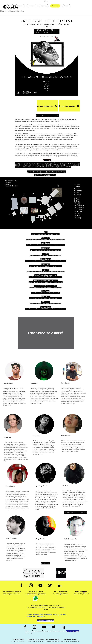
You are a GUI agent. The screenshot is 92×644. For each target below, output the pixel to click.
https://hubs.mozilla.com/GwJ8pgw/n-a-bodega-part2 (46, 282)
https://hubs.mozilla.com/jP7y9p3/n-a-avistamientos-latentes (46, 272)
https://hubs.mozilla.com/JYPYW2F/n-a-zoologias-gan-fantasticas (45, 309)
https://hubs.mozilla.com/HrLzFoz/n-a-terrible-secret (46, 298)
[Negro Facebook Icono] (21, 585)
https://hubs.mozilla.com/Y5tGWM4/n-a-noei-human (45, 266)
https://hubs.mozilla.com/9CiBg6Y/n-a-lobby (45, 234)
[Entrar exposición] (47, 106)
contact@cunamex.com (11, 594)
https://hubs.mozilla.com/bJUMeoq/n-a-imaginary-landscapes (46, 239)
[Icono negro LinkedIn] (60, 585)
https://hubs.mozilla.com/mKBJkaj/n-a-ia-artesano (46, 304)
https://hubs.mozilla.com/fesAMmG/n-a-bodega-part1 (45, 277)
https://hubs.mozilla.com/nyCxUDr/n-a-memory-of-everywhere (45, 245)
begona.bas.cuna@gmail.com (36, 594)
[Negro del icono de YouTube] (40, 585)
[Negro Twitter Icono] (50, 585)
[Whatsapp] (36, 598)
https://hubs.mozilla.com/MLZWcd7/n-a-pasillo (46, 293)
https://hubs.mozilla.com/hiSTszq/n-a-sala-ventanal (46, 250)
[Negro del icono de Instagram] (31, 585)
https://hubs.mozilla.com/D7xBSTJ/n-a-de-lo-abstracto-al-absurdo (46, 261)
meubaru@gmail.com (61, 594)
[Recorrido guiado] (69, 106)
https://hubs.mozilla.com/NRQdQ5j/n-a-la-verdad (46, 255)
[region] (14, 371)
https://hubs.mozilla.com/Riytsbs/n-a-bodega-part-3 (46, 288)
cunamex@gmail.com (81, 594)
